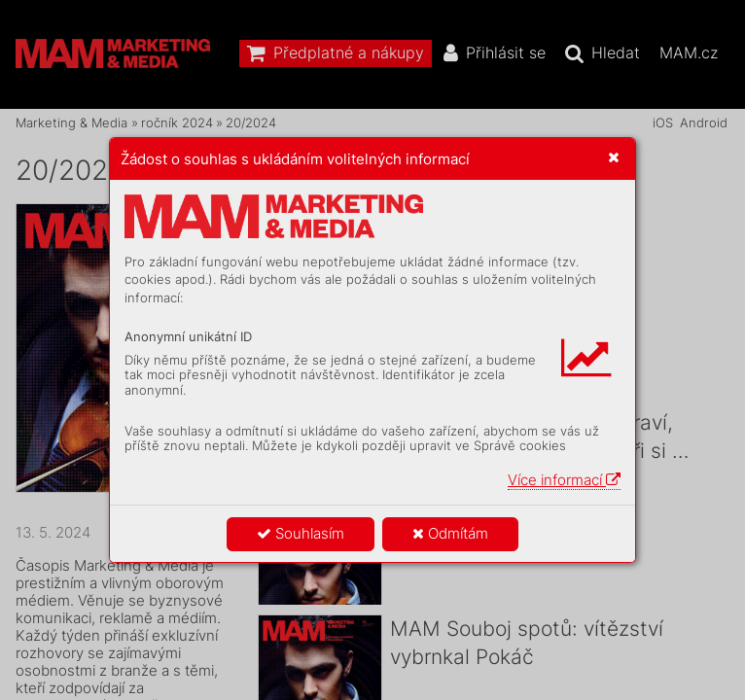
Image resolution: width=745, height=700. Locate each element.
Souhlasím (301, 533)
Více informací (564, 480)
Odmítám (450, 533)
